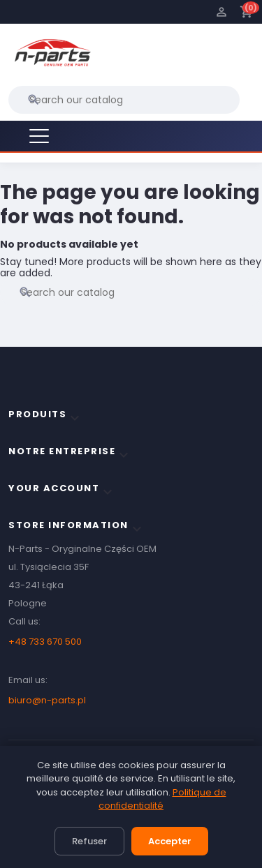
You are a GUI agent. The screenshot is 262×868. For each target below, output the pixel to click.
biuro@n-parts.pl (47, 700)
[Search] (124, 100)
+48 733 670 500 (45, 642)
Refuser (89, 841)
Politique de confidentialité (162, 799)
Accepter (170, 841)
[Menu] (39, 136)
